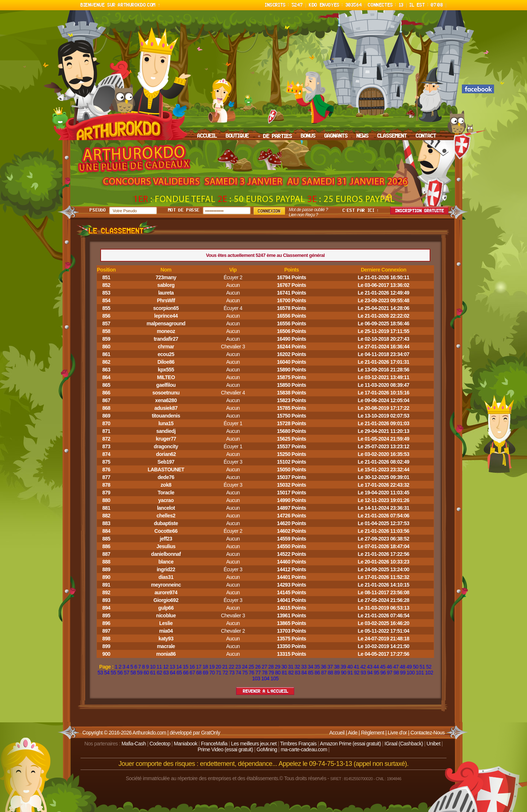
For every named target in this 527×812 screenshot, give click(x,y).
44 (376, 667)
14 (179, 667)
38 (337, 667)
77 (258, 673)
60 (146, 673)
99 (403, 673)
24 (245, 667)
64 (173, 673)
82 (291, 673)
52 (429, 667)
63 (166, 673)
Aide (352, 733)
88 (330, 673)
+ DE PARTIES (275, 136)
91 (350, 673)
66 (186, 673)
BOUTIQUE (237, 136)
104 (265, 678)
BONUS (308, 136)
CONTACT (426, 136)
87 (324, 673)
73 (232, 673)
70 (212, 673)
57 (126, 673)
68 (199, 673)
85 (311, 673)
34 (311, 667)
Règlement (372, 733)
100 (411, 673)
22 (231, 667)
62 (159, 673)
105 (274, 678)
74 (238, 673)
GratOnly (210, 733)
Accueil (337, 733)
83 (298, 673)
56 (120, 673)
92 (357, 673)
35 (317, 667)
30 (284, 667)
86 (317, 673)
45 (383, 667)
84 (304, 673)
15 (185, 667)
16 (192, 667)
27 (264, 667)
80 (278, 673)
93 (363, 673)
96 (383, 673)
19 (212, 667)
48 (402, 667)
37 (330, 667)
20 (218, 667)
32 (297, 667)
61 (153, 673)
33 (304, 667)
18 (205, 667)
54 (107, 673)
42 (363, 667)
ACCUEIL (207, 136)
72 (225, 673)
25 (251, 667)
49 (409, 667)
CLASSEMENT (392, 136)
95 (376, 673)
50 (416, 667)
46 (390, 667)
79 (271, 673)
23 (238, 667)
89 (337, 673)
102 (429, 673)
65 (179, 673)
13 (173, 667)
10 (153, 667)
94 (370, 673)
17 (199, 667)
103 (256, 678)
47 (396, 667)
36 (324, 667)
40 (350, 667)
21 (225, 667)
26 (258, 667)
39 (343, 667)
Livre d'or (397, 733)
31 (291, 667)
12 (166, 667)
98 (396, 673)
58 (133, 673)
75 (245, 673)
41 (357, 667)
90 (343, 673)
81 (285, 673)
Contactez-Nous (428, 733)
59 (140, 673)
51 (422, 667)
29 (278, 667)
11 (159, 667)
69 (205, 673)
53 (100, 673)
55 (113, 673)
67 (192, 673)
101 (420, 673)
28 (271, 667)
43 (370, 667)
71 (219, 673)
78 (265, 673)
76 (252, 673)
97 (390, 673)
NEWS (362, 136)
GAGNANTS (336, 136)
